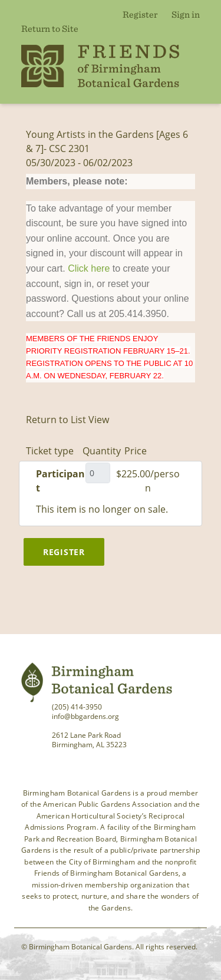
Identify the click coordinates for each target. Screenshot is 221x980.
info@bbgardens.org (85, 716)
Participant (60, 481)
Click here (89, 268)
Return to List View (67, 420)
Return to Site (50, 28)
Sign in (186, 14)
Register (140, 14)
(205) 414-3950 (77, 707)
